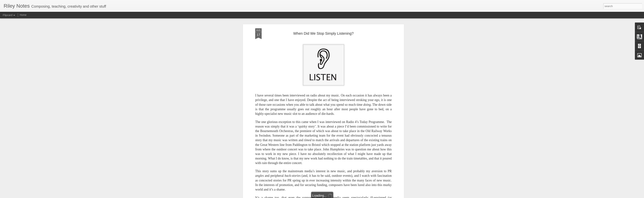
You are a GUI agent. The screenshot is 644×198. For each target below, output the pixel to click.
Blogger (333, 196)
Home (23, 15)
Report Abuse (344, 196)
